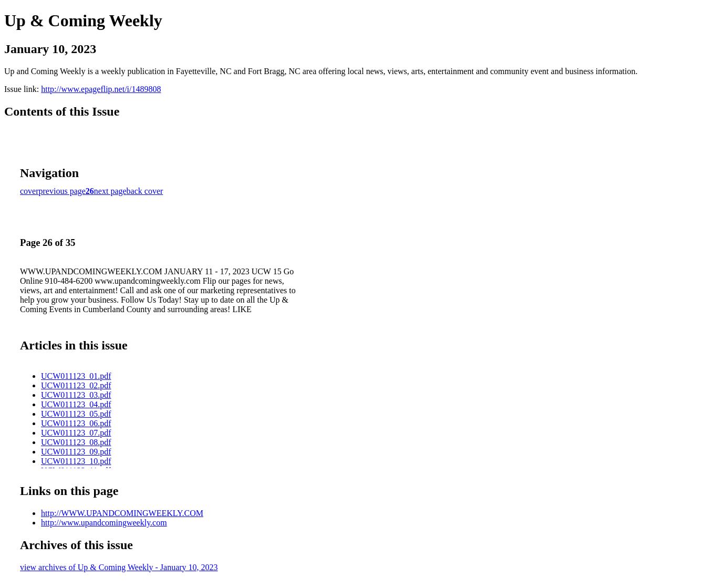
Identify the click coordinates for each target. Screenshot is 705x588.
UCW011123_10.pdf (76, 461)
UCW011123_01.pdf (76, 376)
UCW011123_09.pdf (76, 452)
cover (29, 191)
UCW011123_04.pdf (76, 404)
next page (110, 191)
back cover (145, 191)
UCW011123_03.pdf (76, 395)
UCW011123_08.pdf (76, 442)
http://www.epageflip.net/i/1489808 (101, 89)
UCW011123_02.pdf (76, 385)
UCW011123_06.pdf (76, 423)
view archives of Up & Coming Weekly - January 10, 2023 (119, 567)
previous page (62, 191)
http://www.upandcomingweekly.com (104, 523)
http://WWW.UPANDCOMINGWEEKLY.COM (122, 513)
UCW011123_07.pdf (76, 433)
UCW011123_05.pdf (76, 414)
